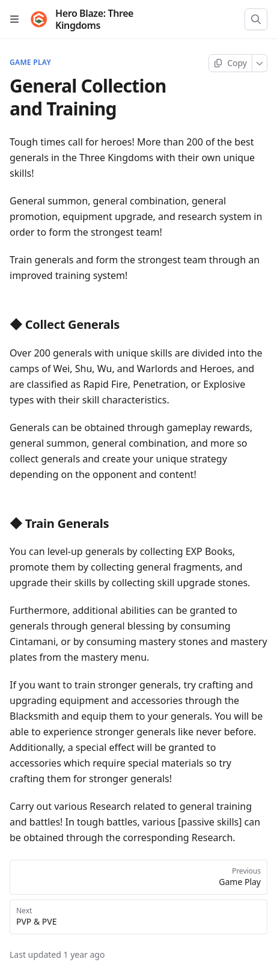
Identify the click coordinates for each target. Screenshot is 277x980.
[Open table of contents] (14, 19)
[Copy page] (230, 63)
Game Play (30, 63)
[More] (260, 63)
